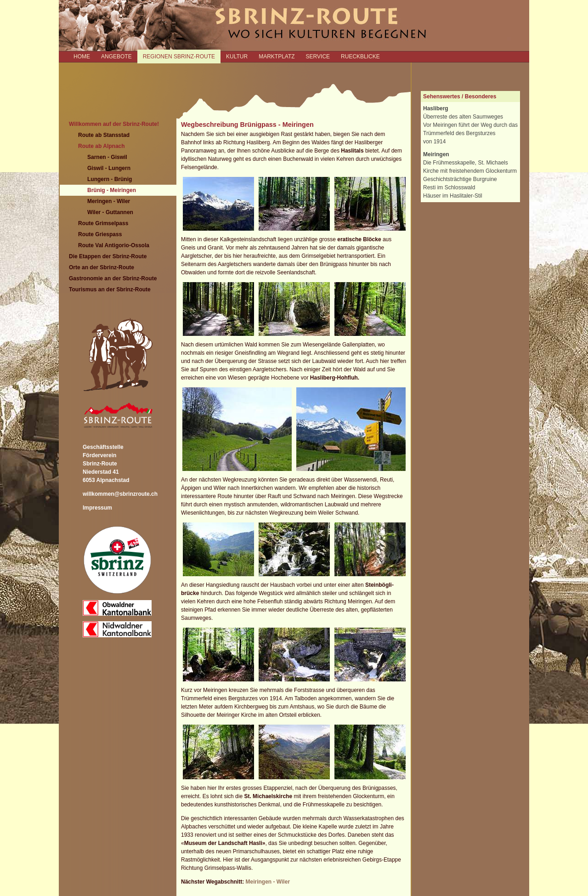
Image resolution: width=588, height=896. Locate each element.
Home (82, 57)
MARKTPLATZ (277, 57)
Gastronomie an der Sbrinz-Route (113, 278)
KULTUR (237, 57)
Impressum (97, 508)
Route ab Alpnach (102, 146)
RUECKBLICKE (360, 57)
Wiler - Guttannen (110, 212)
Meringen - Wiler (109, 201)
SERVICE (318, 57)
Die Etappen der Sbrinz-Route (108, 256)
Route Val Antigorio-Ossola (114, 245)
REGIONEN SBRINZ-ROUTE (179, 57)
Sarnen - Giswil (107, 157)
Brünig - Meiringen (112, 190)
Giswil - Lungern (109, 168)
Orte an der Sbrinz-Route (102, 267)
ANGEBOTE (116, 57)
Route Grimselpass (103, 223)
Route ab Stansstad (104, 135)
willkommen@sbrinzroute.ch (120, 494)
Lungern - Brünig (110, 179)
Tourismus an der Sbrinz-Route (110, 289)
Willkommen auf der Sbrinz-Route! (114, 124)
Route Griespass (100, 234)
